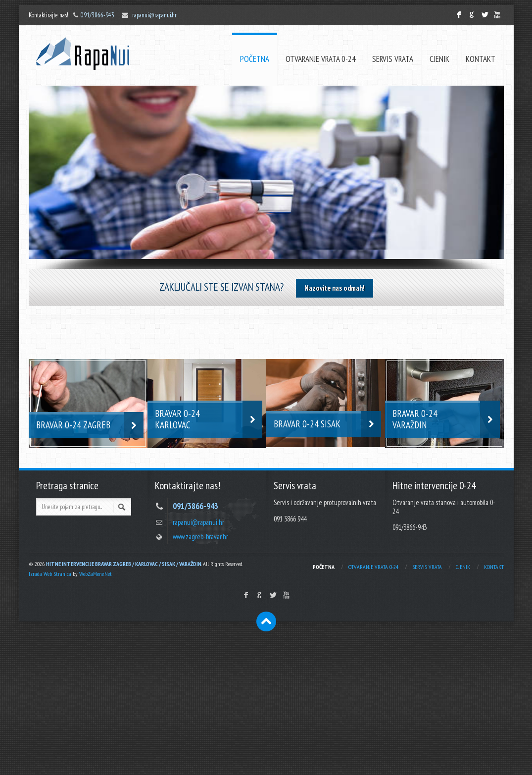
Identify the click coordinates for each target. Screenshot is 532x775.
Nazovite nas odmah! (335, 288)
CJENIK (439, 59)
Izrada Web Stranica (50, 574)
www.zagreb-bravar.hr (200, 537)
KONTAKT (481, 59)
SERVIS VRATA (393, 59)
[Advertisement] (266, 701)
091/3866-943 (97, 15)
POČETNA (255, 59)
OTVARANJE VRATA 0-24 (321, 59)
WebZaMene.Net (96, 574)
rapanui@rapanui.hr (154, 15)
